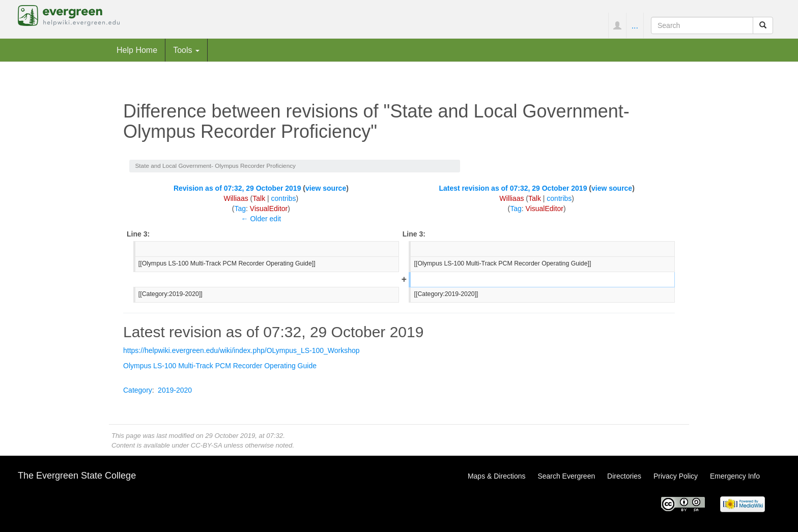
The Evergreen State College (77, 476)
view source (326, 188)
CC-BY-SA (206, 445)
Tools (186, 50)
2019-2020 (175, 390)
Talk (259, 198)
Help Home (137, 50)
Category (138, 390)
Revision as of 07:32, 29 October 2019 (237, 188)
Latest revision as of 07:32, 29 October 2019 (513, 188)
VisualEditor (269, 209)
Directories (624, 476)
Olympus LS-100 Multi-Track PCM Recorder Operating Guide (220, 366)
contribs (284, 198)
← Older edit (261, 219)
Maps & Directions (497, 476)
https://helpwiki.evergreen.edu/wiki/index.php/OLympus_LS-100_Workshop (241, 350)
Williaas (236, 198)
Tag (240, 209)
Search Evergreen (566, 476)
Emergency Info (735, 476)
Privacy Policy (676, 476)
